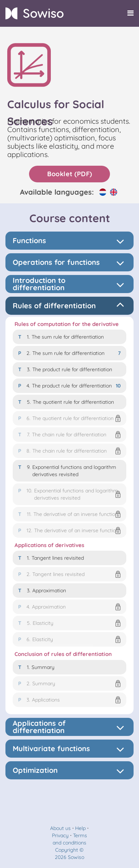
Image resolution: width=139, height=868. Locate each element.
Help (80, 828)
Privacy (60, 835)
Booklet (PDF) (70, 174)
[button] (69, 418)
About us (60, 828)
